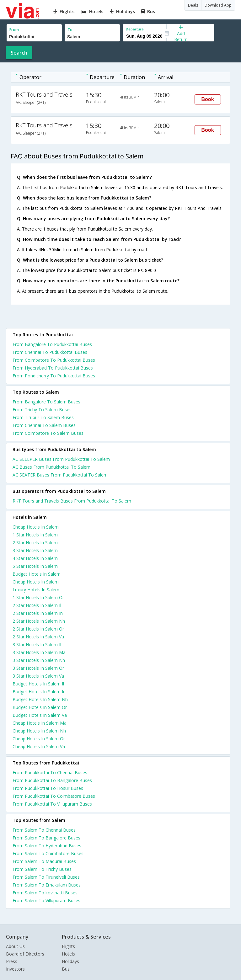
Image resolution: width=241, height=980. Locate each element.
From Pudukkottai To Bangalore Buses (52, 780)
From (14, 30)
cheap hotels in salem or (39, 739)
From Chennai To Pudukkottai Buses (50, 352)
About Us (15, 946)
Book (208, 99)
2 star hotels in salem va (38, 637)
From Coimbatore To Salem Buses (48, 433)
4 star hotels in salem (35, 558)
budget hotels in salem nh (40, 699)
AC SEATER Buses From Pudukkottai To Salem (60, 475)
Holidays (70, 961)
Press (12, 961)
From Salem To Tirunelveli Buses (46, 877)
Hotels (68, 954)
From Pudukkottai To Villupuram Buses (52, 804)
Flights (68, 946)
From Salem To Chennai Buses (44, 830)
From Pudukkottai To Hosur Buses (48, 788)
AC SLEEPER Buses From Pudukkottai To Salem (61, 459)
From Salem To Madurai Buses (44, 861)
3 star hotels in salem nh (39, 660)
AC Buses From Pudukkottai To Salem (51, 467)
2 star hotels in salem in (38, 613)
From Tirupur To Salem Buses (43, 417)
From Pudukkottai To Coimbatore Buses (54, 796)
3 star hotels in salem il (37, 644)
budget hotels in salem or (40, 707)
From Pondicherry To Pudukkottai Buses (54, 376)
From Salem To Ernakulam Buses (47, 885)
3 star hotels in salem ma (39, 652)
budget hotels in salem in (39, 692)
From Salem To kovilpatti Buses (45, 893)
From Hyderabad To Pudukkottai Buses (53, 368)
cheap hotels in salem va (39, 746)
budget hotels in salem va (40, 715)
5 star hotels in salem (35, 566)
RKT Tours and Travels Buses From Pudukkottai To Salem (72, 501)
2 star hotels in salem (35, 543)
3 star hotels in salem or (38, 668)
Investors (15, 969)
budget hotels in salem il (38, 684)
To (70, 30)
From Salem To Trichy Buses (42, 869)
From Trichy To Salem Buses (42, 410)
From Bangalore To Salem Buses (46, 402)
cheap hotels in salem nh (39, 731)
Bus (66, 969)
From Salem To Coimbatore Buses (48, 853)
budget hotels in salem (37, 574)
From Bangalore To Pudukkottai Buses (52, 344)
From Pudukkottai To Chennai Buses (50, 772)
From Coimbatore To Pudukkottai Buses (54, 360)
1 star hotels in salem (35, 535)
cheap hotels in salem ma (40, 723)
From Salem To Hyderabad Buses (47, 846)
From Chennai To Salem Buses (44, 425)
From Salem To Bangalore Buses (46, 838)
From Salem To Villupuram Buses (46, 900)
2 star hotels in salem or (38, 629)
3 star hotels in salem (35, 550)
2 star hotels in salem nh (39, 621)
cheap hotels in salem (36, 527)
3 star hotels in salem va (38, 676)
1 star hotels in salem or (38, 597)
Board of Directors (25, 954)
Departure (135, 29)
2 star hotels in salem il (37, 605)
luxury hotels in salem (36, 590)
